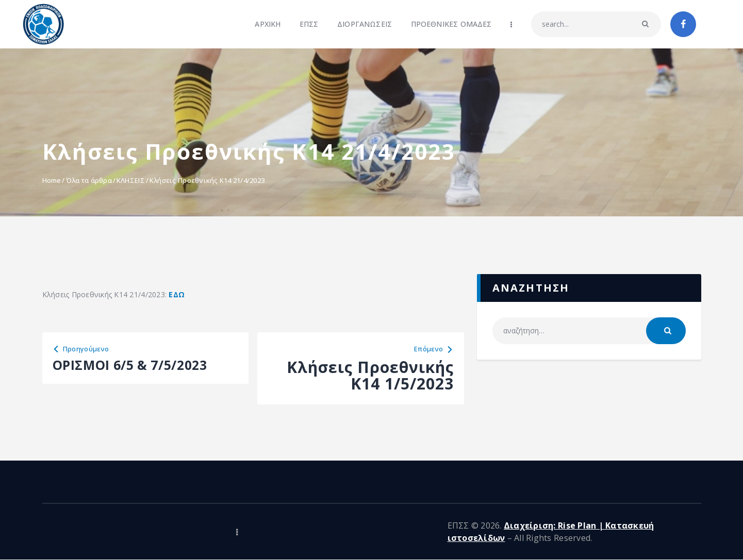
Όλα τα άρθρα (89, 180)
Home (52, 180)
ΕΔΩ (177, 294)
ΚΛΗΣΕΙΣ (131, 180)
